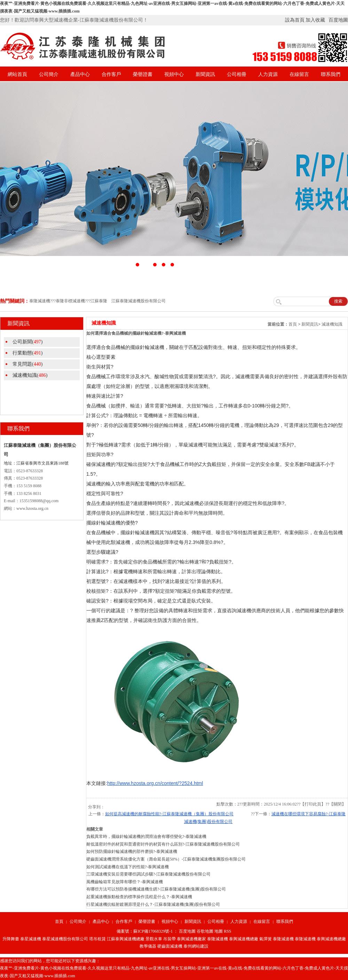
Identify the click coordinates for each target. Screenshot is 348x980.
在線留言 (299, 74)
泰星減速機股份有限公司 (65, 939)
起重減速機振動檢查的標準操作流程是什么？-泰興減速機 (139, 897)
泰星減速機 (31, 939)
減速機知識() (30, 375)
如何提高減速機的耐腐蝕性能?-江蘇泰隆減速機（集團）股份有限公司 (169, 814)
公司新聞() (27, 342)
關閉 (338, 804)
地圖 (219, 931)
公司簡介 (49, 74)
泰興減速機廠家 (191, 939)
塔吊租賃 (97, 939)
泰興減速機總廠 (244, 939)
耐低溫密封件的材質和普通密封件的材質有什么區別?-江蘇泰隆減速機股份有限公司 (163, 844)
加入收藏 (315, 20)
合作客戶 (111, 74)
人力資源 (268, 74)
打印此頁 (313, 804)
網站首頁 (17, 74)
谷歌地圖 (205, 931)
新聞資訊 (205, 74)
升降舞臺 (11, 939)
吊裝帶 (169, 939)
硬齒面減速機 (170, 946)
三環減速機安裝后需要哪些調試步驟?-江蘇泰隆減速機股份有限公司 (148, 874)
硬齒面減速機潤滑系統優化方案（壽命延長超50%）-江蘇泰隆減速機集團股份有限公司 (166, 859)
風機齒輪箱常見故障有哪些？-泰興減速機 (125, 882)
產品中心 (80, 74)
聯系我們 (331, 74)
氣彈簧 (266, 939)
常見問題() (27, 364)
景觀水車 (154, 939)
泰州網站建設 (196, 946)
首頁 (293, 324)
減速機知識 (332, 324)
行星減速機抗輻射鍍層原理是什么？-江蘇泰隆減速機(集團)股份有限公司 (153, 904)
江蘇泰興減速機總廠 (126, 939)
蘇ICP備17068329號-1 (153, 931)
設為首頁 (295, 20)
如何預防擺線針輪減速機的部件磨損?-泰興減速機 (132, 851)
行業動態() (27, 353)
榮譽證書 (143, 74)
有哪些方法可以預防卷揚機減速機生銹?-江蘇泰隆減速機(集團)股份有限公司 (156, 889)
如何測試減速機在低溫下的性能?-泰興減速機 (128, 867)
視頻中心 (174, 74)
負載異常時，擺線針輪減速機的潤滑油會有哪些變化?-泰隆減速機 (146, 837)
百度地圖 (338, 20)
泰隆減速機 (217, 939)
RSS (227, 931)
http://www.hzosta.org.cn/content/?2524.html (155, 783)
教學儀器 (148, 946)
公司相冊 (237, 74)
